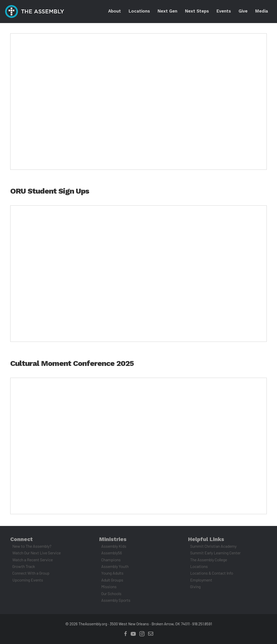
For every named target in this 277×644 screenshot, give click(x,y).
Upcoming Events (28, 580)
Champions (111, 560)
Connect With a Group (31, 573)
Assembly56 (112, 553)
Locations (199, 566)
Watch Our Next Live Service (37, 553)
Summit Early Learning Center (215, 553)
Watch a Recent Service (33, 560)
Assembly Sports (116, 600)
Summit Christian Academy (213, 546)
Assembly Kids (114, 546)
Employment (201, 580)
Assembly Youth (115, 566)
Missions (109, 587)
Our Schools (111, 593)
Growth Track (24, 566)
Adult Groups (112, 580)
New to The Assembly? (32, 546)
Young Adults (112, 573)
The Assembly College (209, 560)
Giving (195, 587)
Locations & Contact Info (212, 573)
